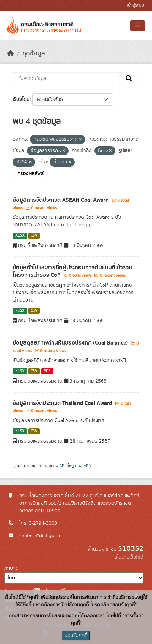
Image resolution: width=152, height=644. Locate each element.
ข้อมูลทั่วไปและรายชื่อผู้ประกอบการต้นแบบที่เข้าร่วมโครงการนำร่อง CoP (72, 271)
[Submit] (129, 79)
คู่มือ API (82, 466)
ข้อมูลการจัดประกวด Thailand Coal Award (63, 403)
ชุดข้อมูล (34, 54)
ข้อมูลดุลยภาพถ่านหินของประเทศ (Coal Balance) (71, 343)
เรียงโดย (21, 99)
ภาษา (10, 568)
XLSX (20, 236)
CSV (34, 236)
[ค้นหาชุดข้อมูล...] (66, 79)
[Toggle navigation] (138, 26)
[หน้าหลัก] (11, 54)
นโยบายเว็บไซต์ (129, 557)
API (62, 466)
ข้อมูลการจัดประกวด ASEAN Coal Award (61, 200)
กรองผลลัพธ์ (31, 174)
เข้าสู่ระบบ (135, 6)
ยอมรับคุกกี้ (76, 635)
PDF (47, 371)
